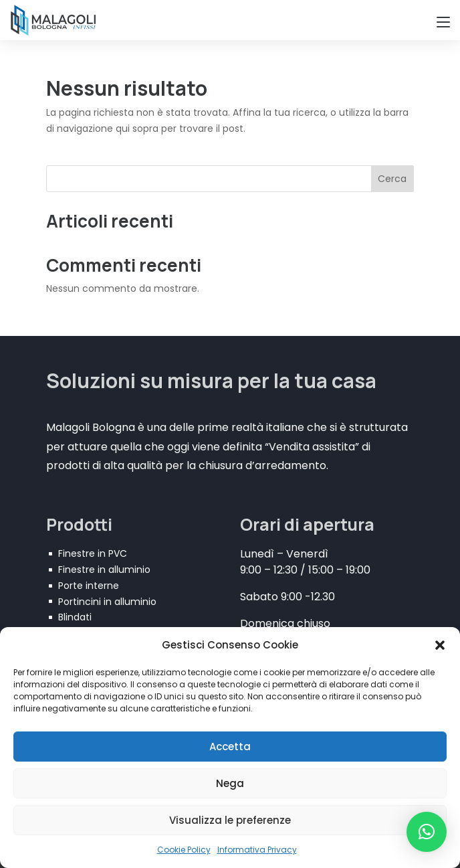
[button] (440, 645)
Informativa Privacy (257, 850)
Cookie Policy (184, 850)
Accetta (230, 747)
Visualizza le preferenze (230, 820)
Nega (230, 783)
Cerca (392, 179)
